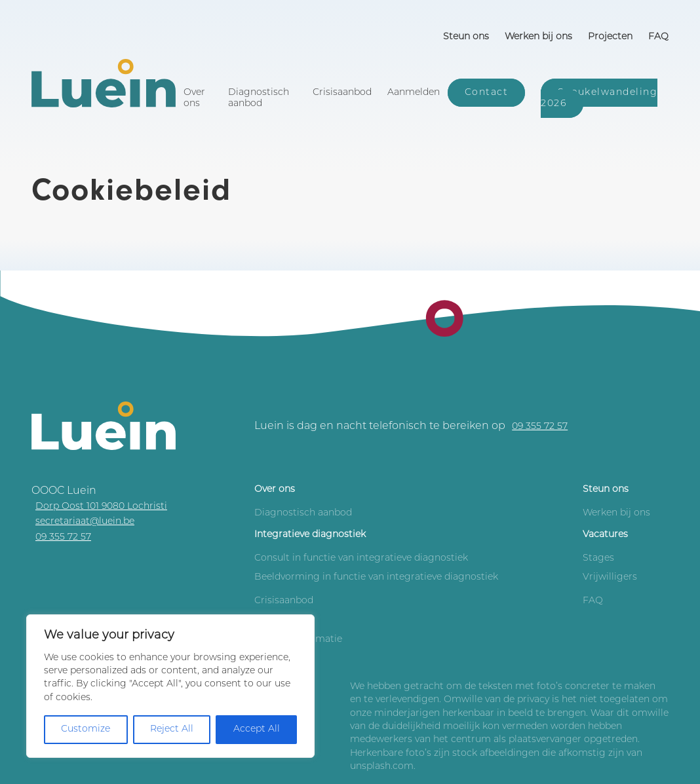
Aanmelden (414, 93)
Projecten (610, 37)
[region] (170, 686)
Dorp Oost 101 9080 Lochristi (101, 507)
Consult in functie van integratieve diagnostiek (361, 558)
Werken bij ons (538, 37)
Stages (598, 558)
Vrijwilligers (610, 577)
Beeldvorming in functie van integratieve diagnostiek (376, 577)
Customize (86, 729)
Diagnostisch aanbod (259, 99)
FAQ (658, 37)
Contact (487, 93)
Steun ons (466, 37)
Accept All (257, 729)
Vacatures (605, 535)
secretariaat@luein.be (85, 522)
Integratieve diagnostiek (310, 535)
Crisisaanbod (342, 93)
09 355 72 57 (540, 427)
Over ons (194, 99)
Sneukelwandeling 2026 (599, 99)
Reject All (172, 729)
